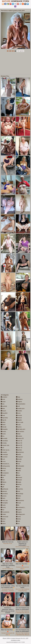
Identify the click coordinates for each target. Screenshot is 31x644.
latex (3, 521)
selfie (18, 471)
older (18, 434)
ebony (3, 468)
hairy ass (4, 501)
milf (18, 406)
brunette (4, 438)
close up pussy (6, 450)
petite (19, 455)
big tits (4, 420)
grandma (4, 494)
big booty (4, 418)
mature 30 (20, 438)
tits (18, 505)
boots (3, 434)
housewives (5, 512)
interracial (4, 517)
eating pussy (5, 466)
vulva (18, 517)
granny (4, 496)
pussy (19, 461)
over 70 (19, 448)
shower (19, 480)
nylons (19, 427)
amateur (4, 397)
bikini (3, 422)
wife (18, 521)
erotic (3, 471)
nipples (19, 420)
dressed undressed (7, 464)
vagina (19, 512)
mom (18, 413)
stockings (20, 494)
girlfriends (4, 489)
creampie (4, 455)
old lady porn (21, 429)
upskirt (19, 510)
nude (18, 425)
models (19, 411)
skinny (19, 484)
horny (3, 507)
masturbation (21, 404)
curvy (3, 461)
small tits (19, 489)
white (18, 519)
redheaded (20, 466)
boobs (3, 432)
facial (3, 475)
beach (3, 411)
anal (3, 399)
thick (18, 498)
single (19, 482)
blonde (4, 427)
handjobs (4, 503)
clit (2, 448)
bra (3, 436)
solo (18, 491)
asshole (4, 406)
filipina (3, 482)
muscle (19, 415)
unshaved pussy (22, 507)
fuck (3, 484)
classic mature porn (7, 445)
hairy (3, 498)
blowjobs (4, 429)
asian (3, 402)
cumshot (4, 457)
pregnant (20, 457)
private (19, 459)
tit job (18, 503)
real (18, 464)
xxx (18, 524)
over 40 (19, 441)
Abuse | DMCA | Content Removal (11, 638)
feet (3, 480)
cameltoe (4, 441)
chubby (4, 443)
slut (18, 487)
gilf (2, 487)
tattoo (19, 496)
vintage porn (21, 514)
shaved (19, 478)
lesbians (19, 399)
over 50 (19, 443)
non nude (20, 422)
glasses (4, 491)
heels (3, 505)
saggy (19, 468)
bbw (3, 409)
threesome (20, 501)
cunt (3, 459)
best (3, 415)
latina (3, 524)
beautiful (4, 413)
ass (3, 404)
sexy (18, 475)
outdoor (19, 436)
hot (3, 510)
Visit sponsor (20, 51)
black (3, 425)
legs (18, 397)
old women (20, 432)
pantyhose (20, 452)
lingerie (19, 402)
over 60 (19, 445)
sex (18, 473)
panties (19, 450)
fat (2, 478)
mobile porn (20, 409)
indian (3, 514)
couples (4, 452)
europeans (5, 473)
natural (19, 418)
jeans (3, 519)
